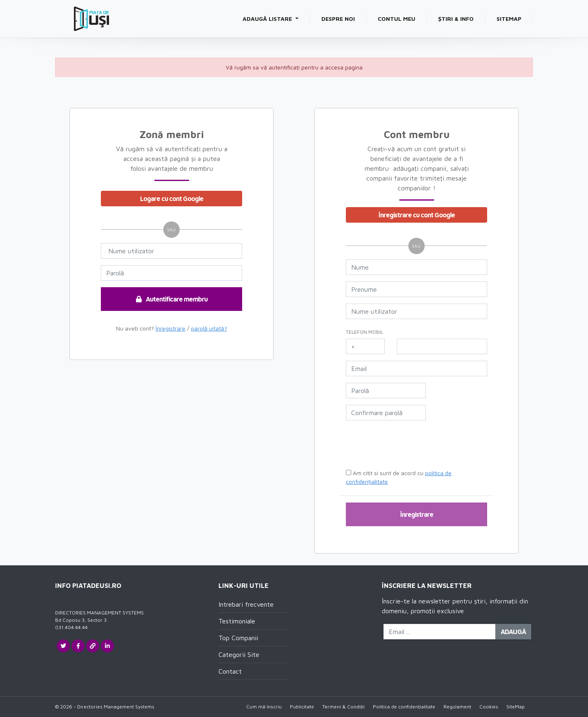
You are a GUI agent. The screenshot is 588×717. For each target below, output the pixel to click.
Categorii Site (239, 654)
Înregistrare (170, 328)
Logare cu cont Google (172, 199)
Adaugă (513, 632)
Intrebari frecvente (246, 604)
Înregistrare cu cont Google (417, 215)
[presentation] (408, 446)
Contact (230, 671)
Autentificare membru (172, 299)
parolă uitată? (209, 328)
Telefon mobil (364, 332)
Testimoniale (237, 621)
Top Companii (238, 638)
